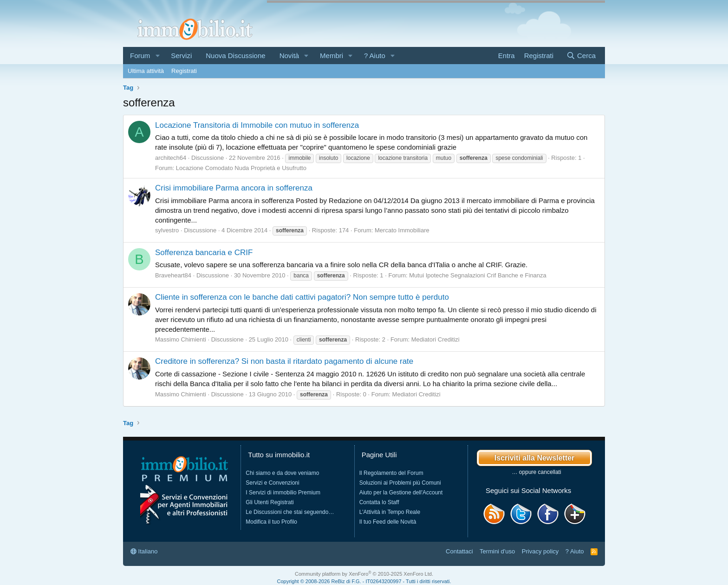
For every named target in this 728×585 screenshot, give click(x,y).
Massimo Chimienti (181, 339)
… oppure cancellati (537, 472)
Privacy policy (540, 551)
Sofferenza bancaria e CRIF (204, 253)
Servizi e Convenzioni (272, 483)
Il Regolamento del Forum (391, 473)
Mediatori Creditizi (435, 339)
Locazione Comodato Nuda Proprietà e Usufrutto (241, 168)
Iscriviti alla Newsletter (535, 458)
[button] (157, 56)
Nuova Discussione (235, 56)
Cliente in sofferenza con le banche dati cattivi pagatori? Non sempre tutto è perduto (302, 297)
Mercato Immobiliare (402, 230)
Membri (331, 56)
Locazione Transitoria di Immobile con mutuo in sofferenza (257, 125)
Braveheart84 (173, 275)
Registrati (184, 71)
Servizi (181, 56)
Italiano (144, 551)
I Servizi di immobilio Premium (283, 493)
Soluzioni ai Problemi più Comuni (400, 483)
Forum (140, 56)
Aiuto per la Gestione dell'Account (401, 493)
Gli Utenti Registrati (270, 502)
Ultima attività (146, 71)
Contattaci (459, 551)
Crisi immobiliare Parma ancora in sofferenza (234, 188)
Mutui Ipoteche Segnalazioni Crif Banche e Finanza (478, 275)
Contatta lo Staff (379, 502)
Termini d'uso (497, 551)
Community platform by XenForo (364, 574)
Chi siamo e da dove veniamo (282, 473)
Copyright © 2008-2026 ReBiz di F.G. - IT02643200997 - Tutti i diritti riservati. (364, 581)
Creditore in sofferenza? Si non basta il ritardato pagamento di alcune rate (284, 361)
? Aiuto (375, 56)
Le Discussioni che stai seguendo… (290, 512)
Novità (289, 56)
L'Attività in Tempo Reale (390, 512)
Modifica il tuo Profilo (271, 522)
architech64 (171, 158)
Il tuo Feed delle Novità (388, 522)
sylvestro (167, 230)
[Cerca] (581, 56)
